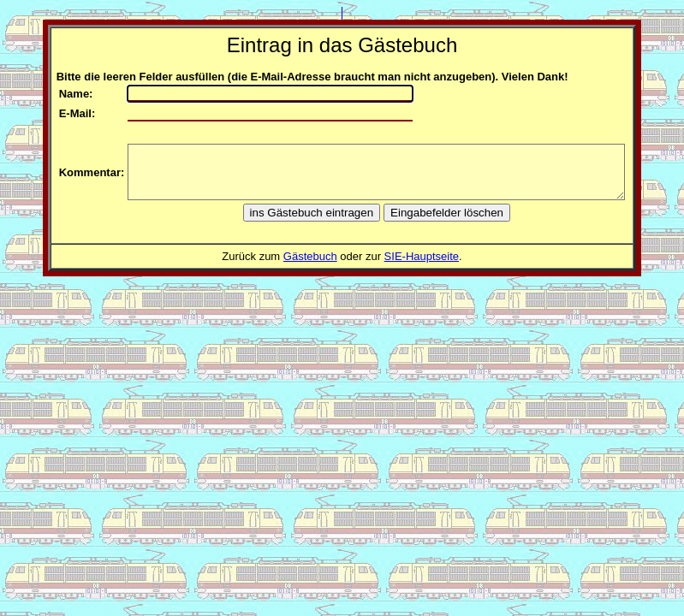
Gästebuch (310, 256)
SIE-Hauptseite (422, 256)
